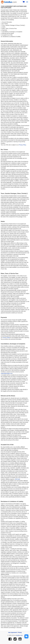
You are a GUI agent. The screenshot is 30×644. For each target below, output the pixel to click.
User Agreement (13, 632)
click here (17, 479)
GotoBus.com (19, 635)
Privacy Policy (22, 145)
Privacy (20, 632)
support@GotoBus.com (7, 373)
